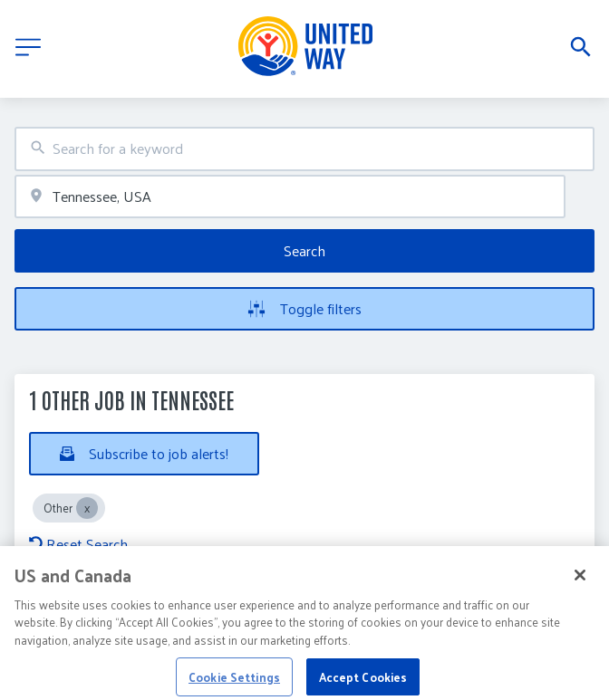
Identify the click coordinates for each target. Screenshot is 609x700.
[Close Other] (87, 508)
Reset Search (78, 544)
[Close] (580, 583)
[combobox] (304, 149)
